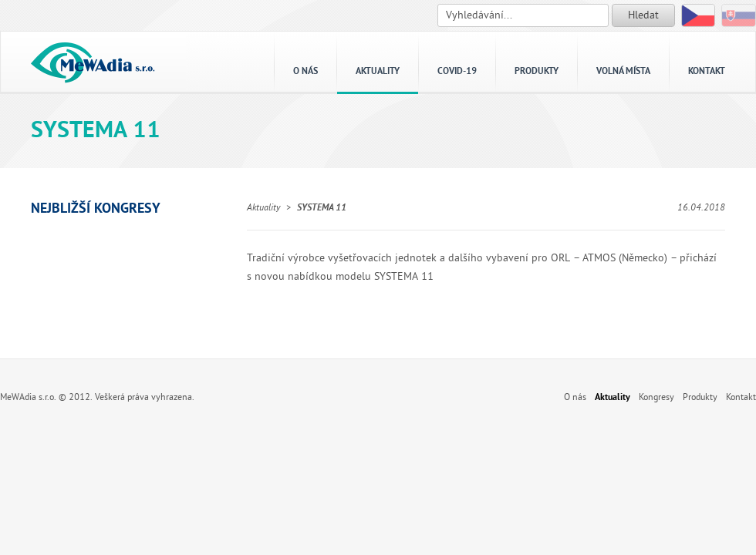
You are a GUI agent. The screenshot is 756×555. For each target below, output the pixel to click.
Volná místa (623, 71)
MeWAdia (93, 62)
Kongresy (656, 397)
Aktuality (378, 71)
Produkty (537, 71)
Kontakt (707, 71)
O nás (305, 71)
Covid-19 (457, 71)
